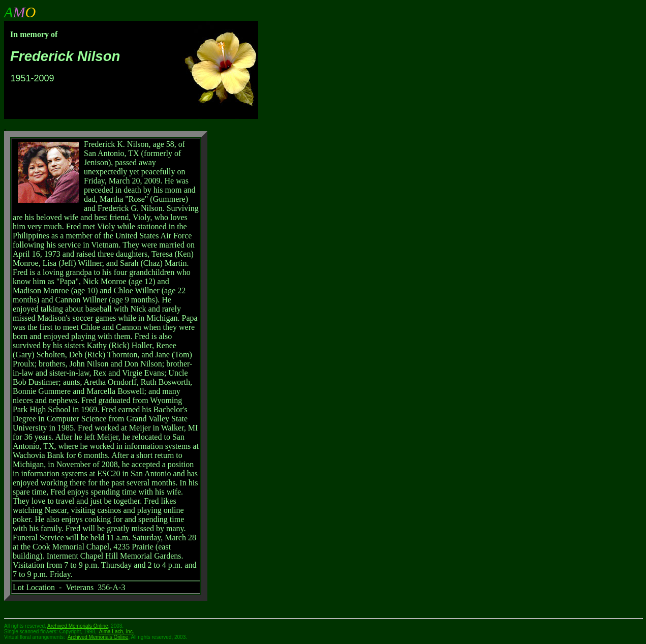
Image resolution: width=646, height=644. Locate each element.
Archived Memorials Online (98, 637)
